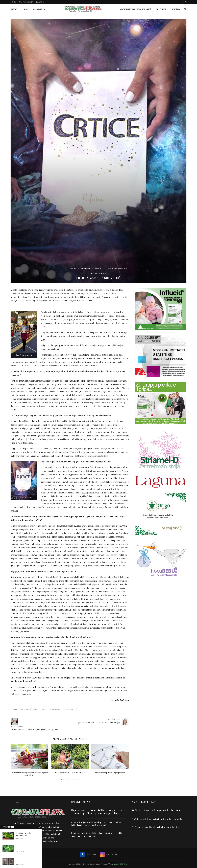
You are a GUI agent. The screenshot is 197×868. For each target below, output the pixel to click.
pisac (44, 709)
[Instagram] (186, 2)
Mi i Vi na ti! (161, 9)
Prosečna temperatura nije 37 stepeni (110, 773)
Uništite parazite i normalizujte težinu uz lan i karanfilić (157, 819)
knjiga (35, 709)
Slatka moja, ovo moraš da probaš (135, 9)
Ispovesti (98, 269)
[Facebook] (183, 2)
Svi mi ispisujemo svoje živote (24, 687)
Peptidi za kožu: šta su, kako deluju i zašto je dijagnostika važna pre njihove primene (97, 834)
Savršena (176, 9)
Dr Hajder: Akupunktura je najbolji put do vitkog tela (156, 827)
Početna (73, 269)
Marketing (40, 2)
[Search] (185, 9)
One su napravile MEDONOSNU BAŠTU (70, 773)
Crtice (15, 709)
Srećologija (39, 9)
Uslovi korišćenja (26, 2)
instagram (25, 709)
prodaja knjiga (55, 709)
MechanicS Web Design (120, 864)
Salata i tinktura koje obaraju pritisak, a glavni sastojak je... (30, 774)
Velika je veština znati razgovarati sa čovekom (156, 810)
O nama (13, 2)
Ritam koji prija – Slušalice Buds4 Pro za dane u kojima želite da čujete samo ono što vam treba (96, 824)
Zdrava (14, 9)
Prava (25, 9)
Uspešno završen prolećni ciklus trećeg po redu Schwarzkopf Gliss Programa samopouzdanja (96, 812)
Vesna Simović (70, 709)
